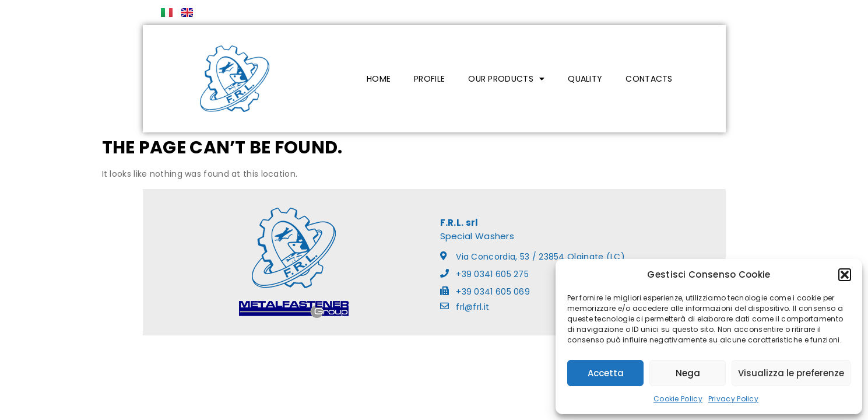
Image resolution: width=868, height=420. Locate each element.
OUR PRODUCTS (506, 79)
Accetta (606, 373)
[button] (845, 275)
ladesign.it (479, 348)
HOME (379, 79)
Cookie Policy (678, 399)
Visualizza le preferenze (791, 373)
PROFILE (429, 79)
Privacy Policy (733, 399)
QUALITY (585, 79)
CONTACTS (649, 79)
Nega (688, 373)
